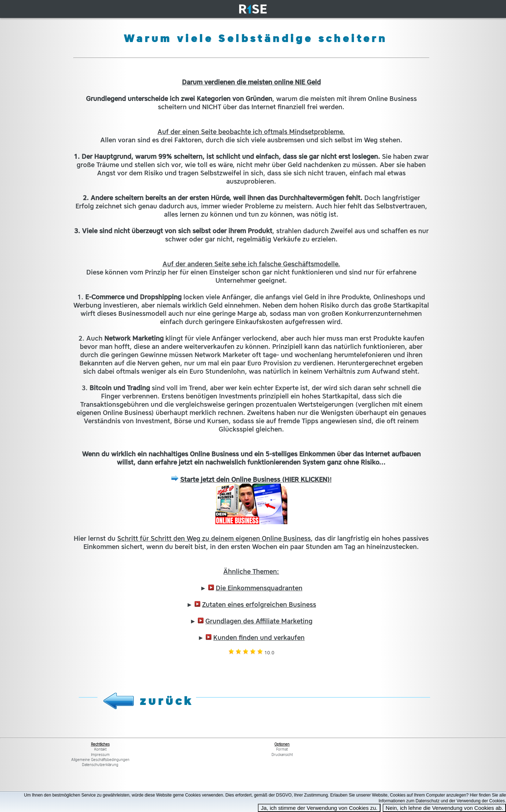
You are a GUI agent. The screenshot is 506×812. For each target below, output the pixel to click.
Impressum (100, 755)
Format (282, 749)
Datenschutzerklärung (100, 765)
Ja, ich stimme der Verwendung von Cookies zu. (319, 808)
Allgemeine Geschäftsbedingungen (100, 760)
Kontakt (100, 749)
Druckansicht (282, 755)
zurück (167, 701)
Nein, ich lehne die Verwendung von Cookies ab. (444, 808)
